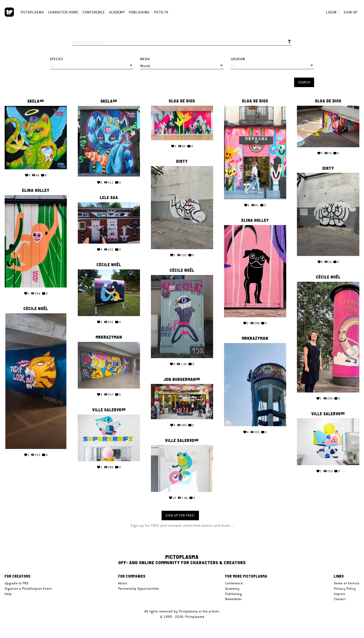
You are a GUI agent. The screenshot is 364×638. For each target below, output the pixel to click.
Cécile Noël (109, 265)
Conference (94, 12)
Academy (117, 12)
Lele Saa (109, 198)
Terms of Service (347, 583)
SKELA (34, 101)
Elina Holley (36, 190)
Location (238, 59)
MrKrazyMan (109, 337)
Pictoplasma (32, 12)
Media (145, 59)
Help (8, 594)
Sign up (350, 12)
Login (331, 12)
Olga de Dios (182, 101)
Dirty (182, 161)
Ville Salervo (107, 410)
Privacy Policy (345, 589)
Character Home (63, 12)
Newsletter (234, 599)
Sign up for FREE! (180, 515)
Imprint (340, 594)
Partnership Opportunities (139, 589)
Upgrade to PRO (17, 583)
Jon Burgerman (180, 379)
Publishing (139, 12)
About (123, 583)
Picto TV (161, 12)
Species (56, 59)
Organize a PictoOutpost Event (28, 589)
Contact (340, 599)
